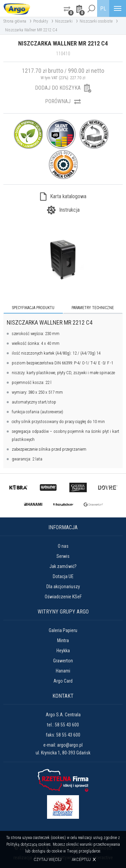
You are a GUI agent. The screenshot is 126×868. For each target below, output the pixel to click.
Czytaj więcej (48, 860)
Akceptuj (81, 859)
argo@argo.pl (70, 745)
